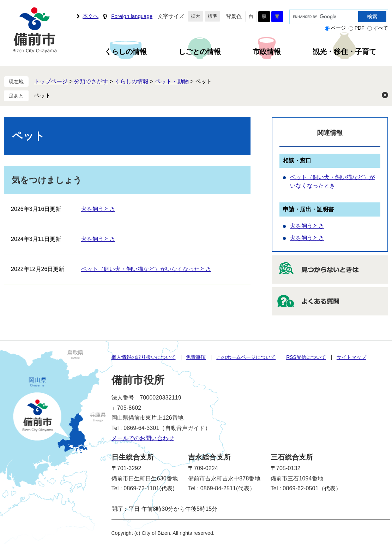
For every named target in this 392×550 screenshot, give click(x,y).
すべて (381, 28)
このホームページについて (246, 357)
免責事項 (196, 357)
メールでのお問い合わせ (143, 438)
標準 (212, 16)
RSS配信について (306, 357)
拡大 (195, 16)
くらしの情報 (126, 52)
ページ (338, 28)
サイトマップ (351, 357)
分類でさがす (91, 81)
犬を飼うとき (98, 209)
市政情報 (267, 52)
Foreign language (132, 16)
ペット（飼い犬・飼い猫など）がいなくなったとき (146, 269)
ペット (42, 96)
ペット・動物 (172, 81)
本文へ (91, 16)
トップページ (51, 81)
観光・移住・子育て (344, 52)
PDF (360, 28)
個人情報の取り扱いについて (144, 357)
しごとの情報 (200, 52)
